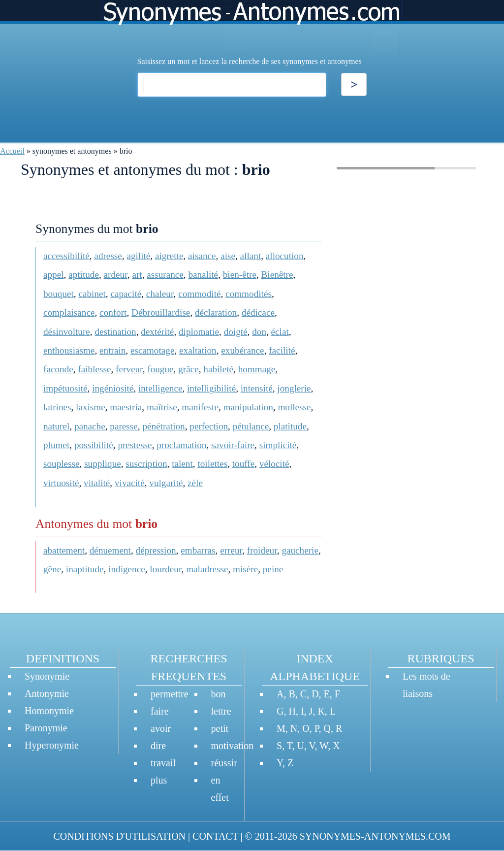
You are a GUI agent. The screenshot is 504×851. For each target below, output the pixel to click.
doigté (236, 332)
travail (163, 763)
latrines (57, 407)
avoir (161, 728)
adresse (108, 256)
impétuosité (65, 388)
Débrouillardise (161, 312)
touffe (243, 464)
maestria (126, 407)
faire (160, 711)
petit (220, 728)
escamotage (153, 350)
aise (228, 256)
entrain (112, 350)
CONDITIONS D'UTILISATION (119, 836)
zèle (195, 483)
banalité (203, 275)
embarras (198, 550)
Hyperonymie (52, 745)
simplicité (278, 445)
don (259, 332)
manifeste (200, 407)
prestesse (135, 445)
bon (219, 694)
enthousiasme (69, 350)
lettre (221, 711)
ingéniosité (113, 388)
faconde (58, 369)
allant (251, 256)
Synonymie (47, 676)
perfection (209, 426)
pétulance (251, 426)
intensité (257, 388)
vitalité (97, 483)
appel (54, 275)
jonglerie (294, 388)
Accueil (12, 151)
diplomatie (199, 332)
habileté (218, 369)
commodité (199, 294)
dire (158, 746)
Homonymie (49, 711)
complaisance (69, 312)
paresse (124, 426)
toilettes (212, 464)
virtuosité (61, 483)
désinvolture (67, 332)
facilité (282, 350)
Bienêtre (277, 275)
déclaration (216, 312)
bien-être (240, 275)
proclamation (181, 445)
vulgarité (166, 483)
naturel (56, 426)
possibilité (94, 445)
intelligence (160, 388)
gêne (52, 569)
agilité (138, 256)
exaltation (198, 350)
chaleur (160, 294)
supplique (103, 464)
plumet (56, 445)
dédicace (258, 312)
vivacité (130, 483)
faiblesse (94, 369)
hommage (257, 369)
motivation (233, 746)
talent (182, 464)
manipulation (248, 407)
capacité (126, 294)
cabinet (92, 294)
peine (273, 569)
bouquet (59, 294)
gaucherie (300, 550)
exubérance (242, 350)
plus (159, 780)
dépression (156, 550)
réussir (224, 763)
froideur (262, 550)
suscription (146, 464)
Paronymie (46, 728)
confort (113, 312)
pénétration (163, 426)
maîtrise (162, 407)
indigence (127, 569)
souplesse (62, 464)
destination (115, 332)
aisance (202, 256)
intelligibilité (211, 388)
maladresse (207, 569)
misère (245, 569)
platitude (290, 426)
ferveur (129, 369)
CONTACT (215, 836)
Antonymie (47, 693)
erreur (231, 550)
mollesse (294, 407)
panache (90, 426)
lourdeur (165, 569)
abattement (64, 550)
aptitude (84, 275)
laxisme (91, 407)
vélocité (274, 464)
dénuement (110, 550)
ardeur (116, 275)
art (137, 275)
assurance (165, 275)
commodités (249, 294)
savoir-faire (233, 445)
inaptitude (85, 569)
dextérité (157, 332)
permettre (170, 694)
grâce (189, 369)
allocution (285, 256)
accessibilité (66, 256)
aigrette (169, 256)
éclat (280, 332)
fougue (160, 369)
